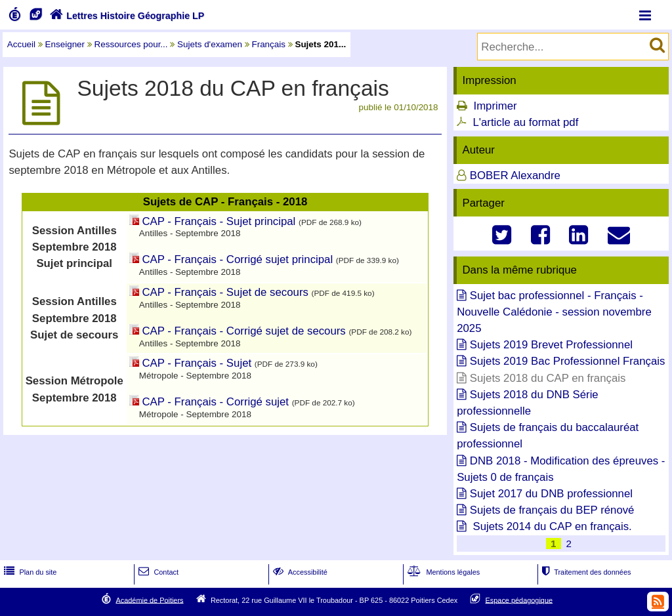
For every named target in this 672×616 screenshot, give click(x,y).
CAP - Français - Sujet (197, 363)
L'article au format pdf (525, 122)
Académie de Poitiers (149, 600)
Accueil (21, 44)
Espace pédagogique (519, 600)
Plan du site (29, 572)
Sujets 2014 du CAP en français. (551, 526)
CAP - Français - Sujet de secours (225, 292)
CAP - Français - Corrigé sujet (216, 402)
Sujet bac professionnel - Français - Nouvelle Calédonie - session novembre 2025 (554, 312)
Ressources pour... (131, 44)
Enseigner (65, 44)
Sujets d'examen (210, 44)
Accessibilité (299, 572)
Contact (157, 572)
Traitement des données (585, 572)
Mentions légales (442, 572)
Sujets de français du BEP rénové (552, 510)
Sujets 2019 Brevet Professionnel (551, 345)
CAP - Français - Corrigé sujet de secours (244, 331)
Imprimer (495, 106)
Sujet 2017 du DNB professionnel (551, 494)
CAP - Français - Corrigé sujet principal (238, 259)
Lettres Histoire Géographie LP (126, 16)
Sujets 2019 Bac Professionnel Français (568, 361)
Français (268, 44)
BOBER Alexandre (515, 175)
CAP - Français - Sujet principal (219, 221)
